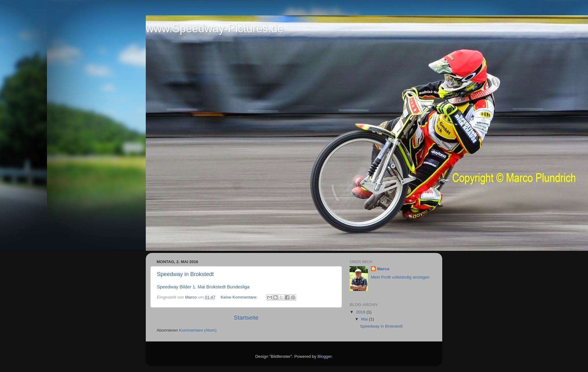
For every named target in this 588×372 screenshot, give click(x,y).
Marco (383, 269)
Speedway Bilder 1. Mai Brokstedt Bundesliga (203, 287)
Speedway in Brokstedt (185, 274)
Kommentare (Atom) (198, 330)
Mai (365, 319)
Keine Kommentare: (239, 297)
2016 (361, 312)
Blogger (325, 356)
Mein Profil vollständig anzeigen (400, 277)
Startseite (246, 318)
